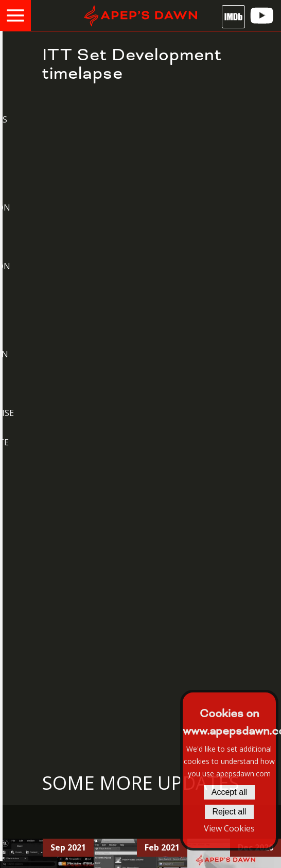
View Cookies (229, 828)
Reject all (230, 812)
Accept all (229, 792)
